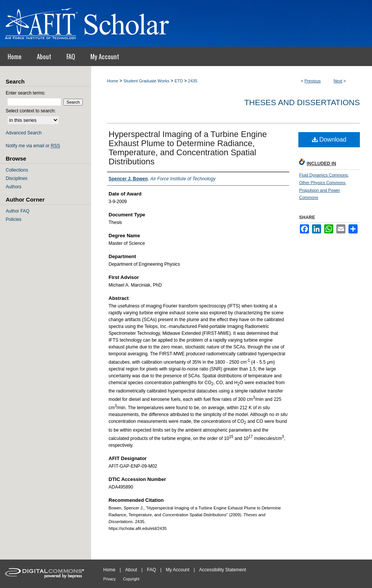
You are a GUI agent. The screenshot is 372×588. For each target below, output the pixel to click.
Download (329, 140)
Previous (313, 81)
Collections (17, 170)
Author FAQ (18, 211)
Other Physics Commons (322, 183)
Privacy (110, 579)
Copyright (131, 579)
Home (113, 81)
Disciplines (17, 178)
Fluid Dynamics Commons (323, 175)
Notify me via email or (33, 146)
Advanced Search (24, 133)
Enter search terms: (26, 93)
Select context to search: (31, 111)
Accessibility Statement (223, 570)
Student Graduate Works (146, 81)
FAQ (151, 570)
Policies (13, 219)
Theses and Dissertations (302, 102)
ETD (179, 81)
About (131, 570)
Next (338, 81)
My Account (178, 570)
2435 (192, 81)
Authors (13, 187)
